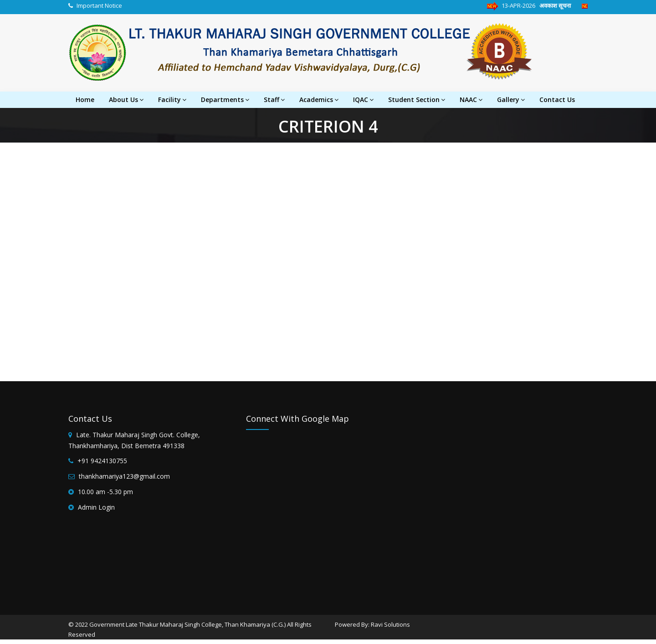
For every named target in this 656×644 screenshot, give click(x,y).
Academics (319, 100)
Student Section (417, 100)
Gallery (511, 100)
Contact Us (557, 100)
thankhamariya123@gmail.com (124, 476)
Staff (274, 100)
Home (85, 100)
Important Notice (99, 5)
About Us (126, 100)
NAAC (471, 100)
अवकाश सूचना (559, 5)
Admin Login (96, 507)
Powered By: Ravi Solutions (372, 624)
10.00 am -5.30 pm (105, 492)
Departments (225, 100)
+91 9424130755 (102, 461)
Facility (172, 100)
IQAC (363, 100)
